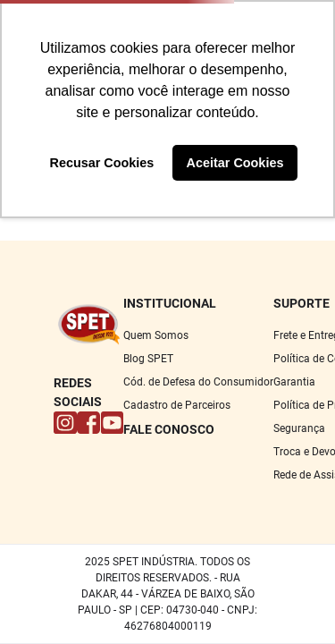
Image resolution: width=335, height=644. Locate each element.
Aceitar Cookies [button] (235, 163)
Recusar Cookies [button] (102, 163)
